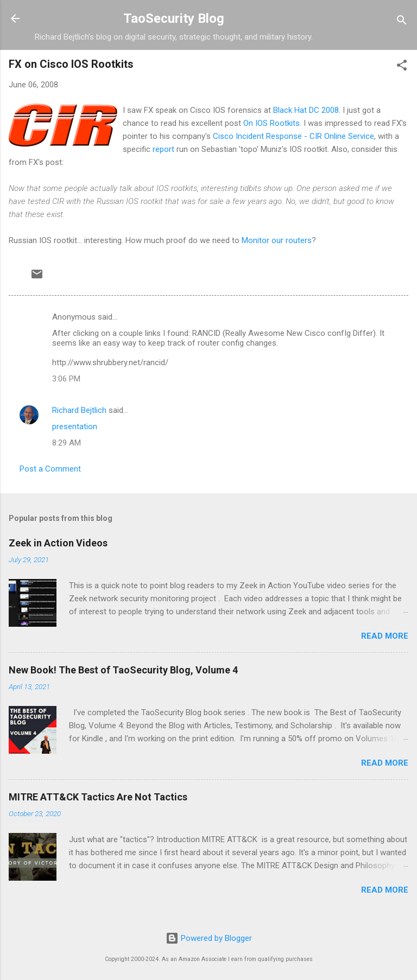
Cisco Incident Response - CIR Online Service (293, 136)
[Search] (402, 22)
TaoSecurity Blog (174, 18)
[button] (402, 67)
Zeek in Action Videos (58, 543)
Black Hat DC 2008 (306, 110)
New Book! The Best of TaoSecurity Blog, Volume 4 (123, 670)
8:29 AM (67, 443)
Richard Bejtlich (79, 410)
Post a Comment (50, 469)
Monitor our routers (277, 240)
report (165, 149)
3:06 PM (66, 379)
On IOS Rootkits (271, 123)
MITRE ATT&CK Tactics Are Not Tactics (98, 797)
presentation (75, 427)
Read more (385, 636)
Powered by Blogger (209, 938)
